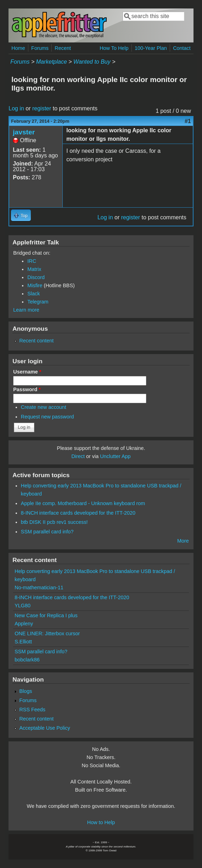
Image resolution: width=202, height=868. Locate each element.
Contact (182, 48)
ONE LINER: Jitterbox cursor (47, 633)
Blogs (26, 691)
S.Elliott (23, 642)
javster (24, 132)
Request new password (47, 417)
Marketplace (52, 62)
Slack (33, 294)
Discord (36, 277)
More (183, 541)
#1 (188, 121)
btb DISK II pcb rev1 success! (54, 522)
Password (27, 389)
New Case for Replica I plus (46, 615)
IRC (32, 261)
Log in (16, 108)
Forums (40, 48)
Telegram (38, 302)
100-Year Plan (151, 48)
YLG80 (23, 606)
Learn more (26, 310)
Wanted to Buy (92, 62)
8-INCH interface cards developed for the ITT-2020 (78, 513)
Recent (63, 48)
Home (18, 48)
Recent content (36, 341)
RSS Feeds (32, 710)
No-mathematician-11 (39, 588)
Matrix (34, 269)
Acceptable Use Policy (44, 728)
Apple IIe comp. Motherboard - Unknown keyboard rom (83, 503)
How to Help (101, 822)
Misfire (35, 285)
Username (27, 372)
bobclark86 (27, 660)
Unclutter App (115, 456)
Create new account (44, 407)
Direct (78, 456)
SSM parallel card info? (47, 532)
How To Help (114, 48)
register (42, 108)
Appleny (24, 624)
